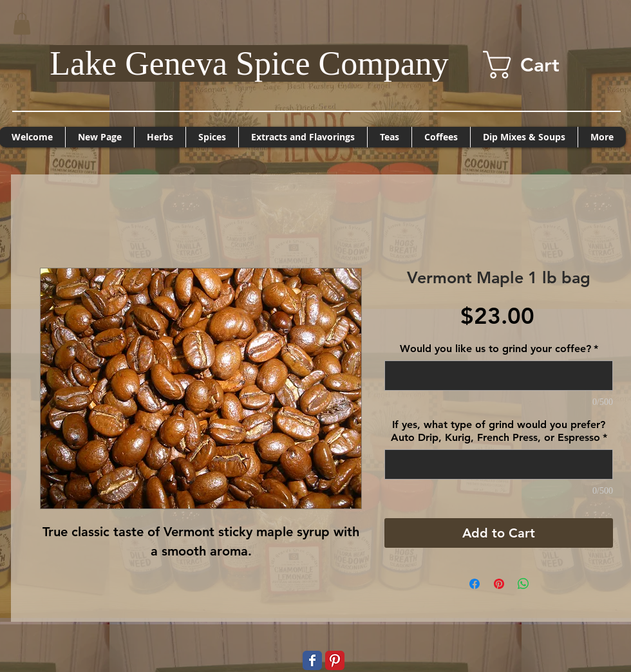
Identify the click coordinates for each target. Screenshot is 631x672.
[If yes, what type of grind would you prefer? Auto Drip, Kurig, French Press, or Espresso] (499, 464)
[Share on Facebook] (475, 584)
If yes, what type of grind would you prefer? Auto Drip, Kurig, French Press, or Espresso (499, 431)
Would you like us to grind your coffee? (499, 349)
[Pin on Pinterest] (499, 584)
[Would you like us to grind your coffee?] (499, 376)
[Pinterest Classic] (335, 660)
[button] (22, 23)
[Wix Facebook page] (312, 660)
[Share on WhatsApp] (523, 584)
